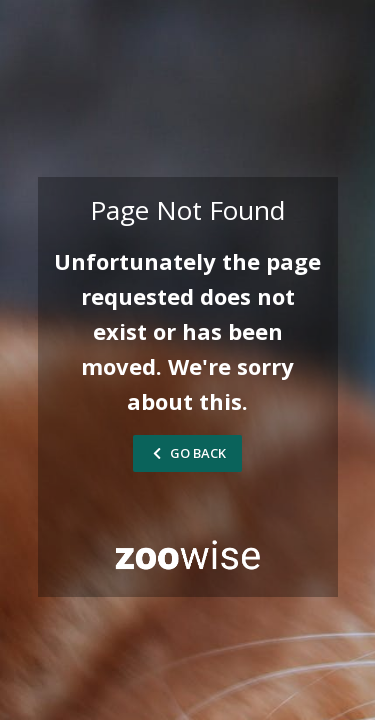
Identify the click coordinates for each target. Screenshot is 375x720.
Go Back (187, 453)
